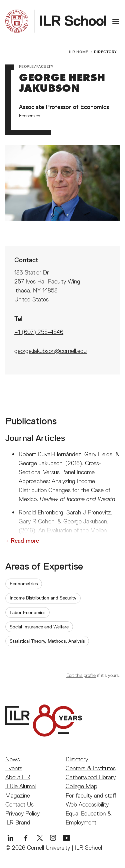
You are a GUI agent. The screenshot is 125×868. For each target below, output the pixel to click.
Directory (105, 52)
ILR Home (79, 52)
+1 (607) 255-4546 (39, 332)
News (13, 759)
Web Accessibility (87, 804)
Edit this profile (81, 675)
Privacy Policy (22, 813)
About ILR (18, 777)
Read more (25, 541)
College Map (81, 786)
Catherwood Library (91, 777)
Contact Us (19, 804)
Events (14, 768)
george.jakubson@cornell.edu (50, 351)
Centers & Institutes (91, 768)
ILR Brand (18, 822)
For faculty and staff (91, 795)
